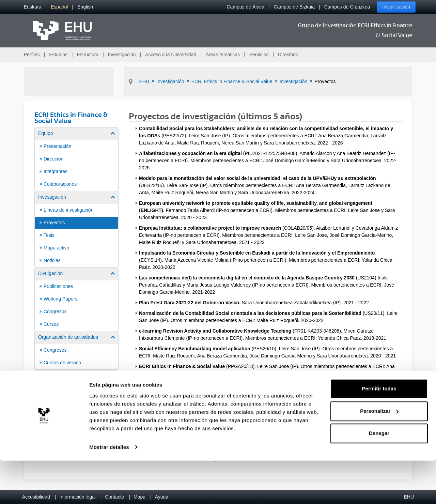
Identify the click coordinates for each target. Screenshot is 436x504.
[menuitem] (33, 7)
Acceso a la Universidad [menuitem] (171, 55)
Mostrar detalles (109, 491)
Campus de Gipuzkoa (347, 7)
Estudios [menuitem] (58, 55)
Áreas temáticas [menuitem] (223, 55)
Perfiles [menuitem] (32, 55)
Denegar (379, 477)
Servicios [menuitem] (259, 55)
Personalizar (379, 454)
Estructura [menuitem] (88, 55)
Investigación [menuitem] (122, 55)
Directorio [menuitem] (288, 55)
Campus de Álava (245, 7)
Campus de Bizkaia (294, 7)
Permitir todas (379, 432)
